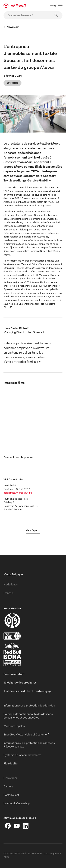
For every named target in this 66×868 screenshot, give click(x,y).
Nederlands (11, 584)
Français (8, 593)
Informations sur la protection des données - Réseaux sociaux (30, 745)
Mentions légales (14, 726)
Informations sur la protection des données (29, 705)
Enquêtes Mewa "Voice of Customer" (26, 734)
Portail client (11, 795)
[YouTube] (17, 826)
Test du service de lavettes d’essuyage (28, 691)
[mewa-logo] (15, 6)
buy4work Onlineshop (17, 803)
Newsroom (11, 27)
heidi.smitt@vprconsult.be (18, 493)
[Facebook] (8, 826)
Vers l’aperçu (33, 530)
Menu (56, 6)
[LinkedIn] (26, 826)
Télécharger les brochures (20, 682)
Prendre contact (14, 674)
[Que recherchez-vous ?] (33, 15)
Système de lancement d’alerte (22, 755)
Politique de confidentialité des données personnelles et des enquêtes (28, 716)
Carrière (8, 786)
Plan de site (11, 763)
